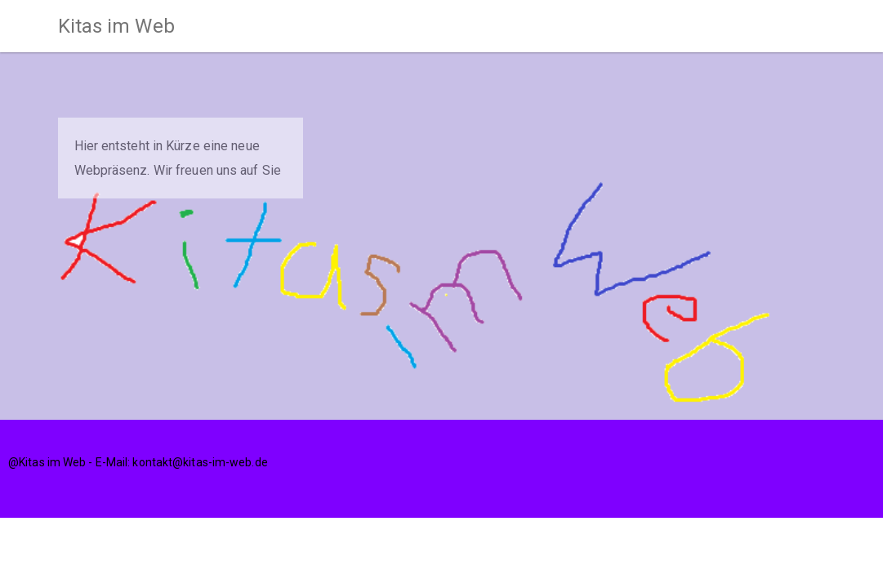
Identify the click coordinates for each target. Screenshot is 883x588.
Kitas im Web (116, 26)
